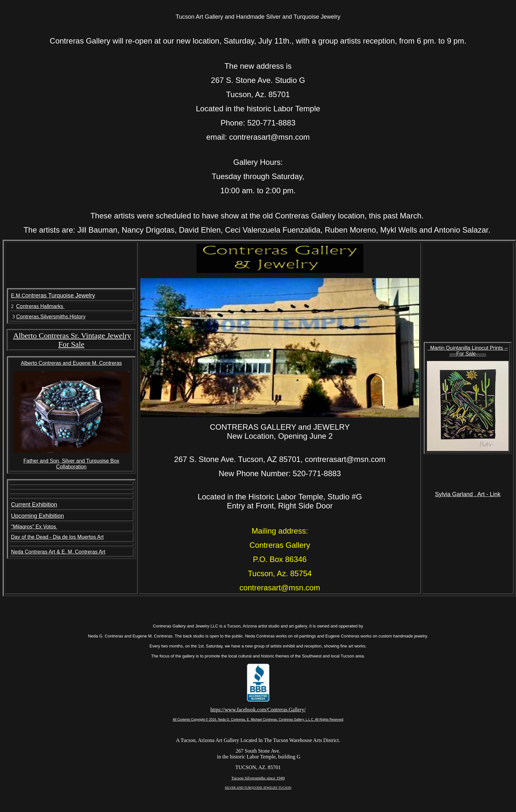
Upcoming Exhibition (37, 516)
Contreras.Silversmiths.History (51, 317)
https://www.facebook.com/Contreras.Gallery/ (258, 710)
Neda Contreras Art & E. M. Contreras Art (58, 552)
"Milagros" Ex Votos (34, 527)
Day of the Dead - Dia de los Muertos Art (57, 537)
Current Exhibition (34, 505)
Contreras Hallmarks (40, 306)
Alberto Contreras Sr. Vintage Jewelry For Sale (72, 340)
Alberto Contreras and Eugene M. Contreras (71, 363)
